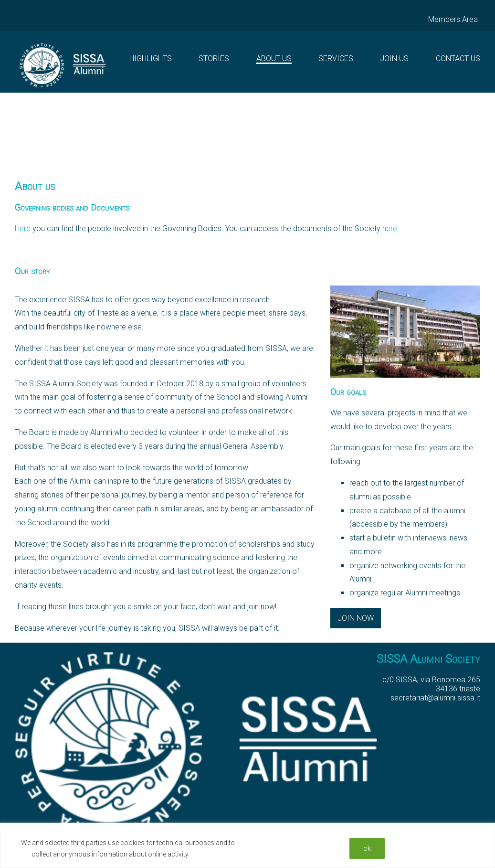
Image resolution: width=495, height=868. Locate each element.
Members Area (453, 19)
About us (274, 58)
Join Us (394, 58)
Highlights (151, 58)
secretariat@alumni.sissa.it (435, 698)
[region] (247, 845)
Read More (208, 854)
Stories (214, 58)
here (390, 228)
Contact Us (458, 58)
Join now (356, 618)
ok (367, 848)
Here (23, 228)
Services (336, 58)
